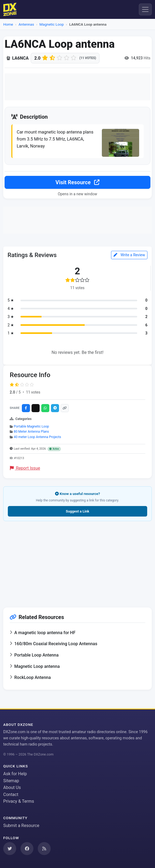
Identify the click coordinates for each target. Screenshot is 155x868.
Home (8, 24)
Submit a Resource (21, 826)
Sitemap (11, 781)
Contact (11, 794)
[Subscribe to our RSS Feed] (44, 849)
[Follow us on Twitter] (10, 849)
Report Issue (25, 468)
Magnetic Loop (51, 24)
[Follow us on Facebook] (27, 849)
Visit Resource (77, 182)
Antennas (26, 24)
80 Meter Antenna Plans (31, 432)
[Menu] (145, 9)
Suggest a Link (77, 511)
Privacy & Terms (19, 801)
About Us (12, 787)
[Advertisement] (77, 87)
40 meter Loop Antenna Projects (37, 437)
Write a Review (129, 255)
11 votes (33, 392)
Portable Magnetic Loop (31, 426)
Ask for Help (15, 774)
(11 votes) (88, 58)
